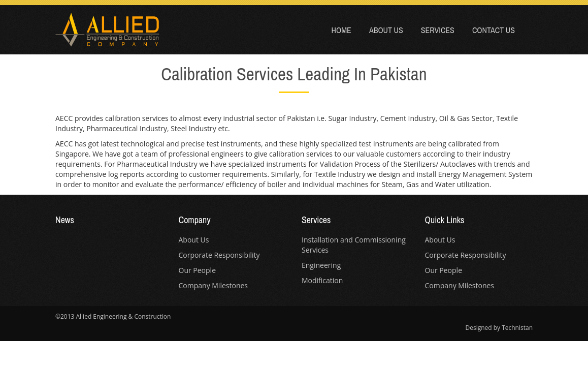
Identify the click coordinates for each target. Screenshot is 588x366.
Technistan (517, 328)
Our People (198, 270)
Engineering (321, 265)
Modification (322, 280)
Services (438, 30)
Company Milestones (214, 285)
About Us (386, 30)
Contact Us (494, 30)
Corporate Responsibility (219, 255)
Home (341, 30)
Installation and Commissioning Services (354, 245)
